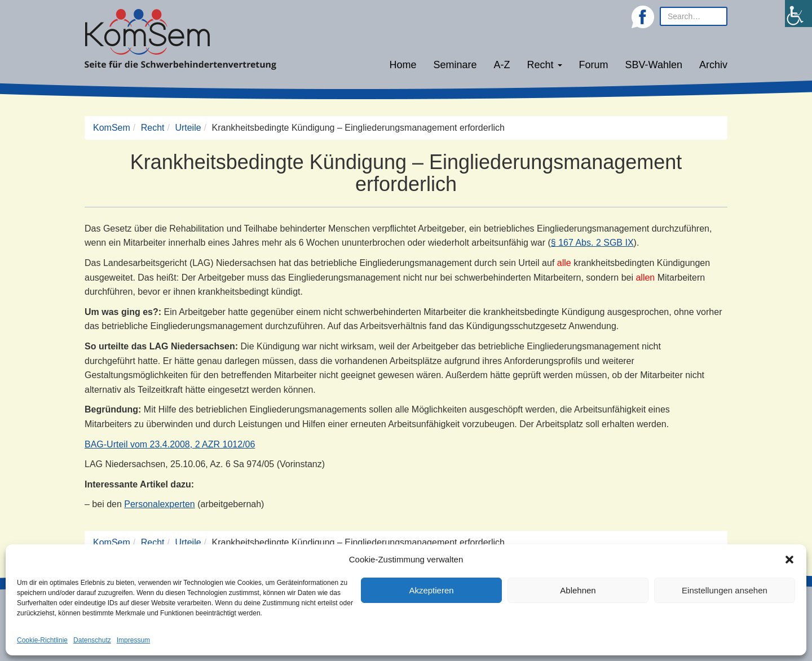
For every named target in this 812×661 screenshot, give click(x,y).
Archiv (713, 65)
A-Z (502, 65)
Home (403, 65)
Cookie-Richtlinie (42, 640)
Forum (594, 65)
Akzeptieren (431, 590)
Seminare (455, 65)
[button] (789, 560)
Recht (545, 65)
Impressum (133, 640)
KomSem (112, 128)
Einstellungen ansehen (725, 590)
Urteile (188, 128)
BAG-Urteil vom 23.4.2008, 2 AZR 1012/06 (170, 444)
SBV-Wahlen (654, 65)
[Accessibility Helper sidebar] (798, 14)
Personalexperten (159, 504)
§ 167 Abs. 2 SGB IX (592, 243)
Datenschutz (92, 640)
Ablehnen (578, 590)
